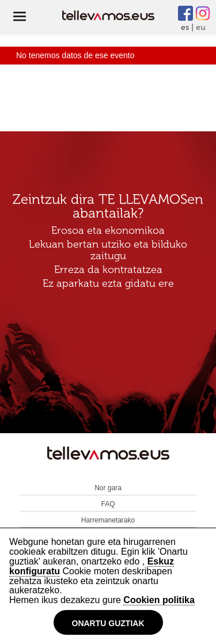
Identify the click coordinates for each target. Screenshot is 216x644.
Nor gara (108, 488)
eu (201, 27)
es (185, 27)
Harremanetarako (108, 520)
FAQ (108, 504)
